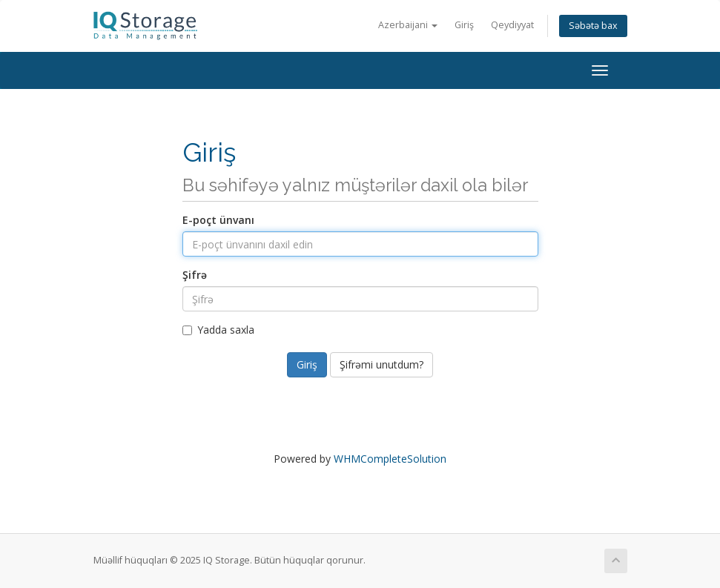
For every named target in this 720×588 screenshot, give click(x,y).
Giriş (464, 25)
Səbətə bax (593, 26)
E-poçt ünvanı (218, 220)
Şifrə (195, 275)
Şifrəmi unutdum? (382, 364)
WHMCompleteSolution (390, 459)
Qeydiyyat (512, 25)
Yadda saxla (218, 330)
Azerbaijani (408, 25)
